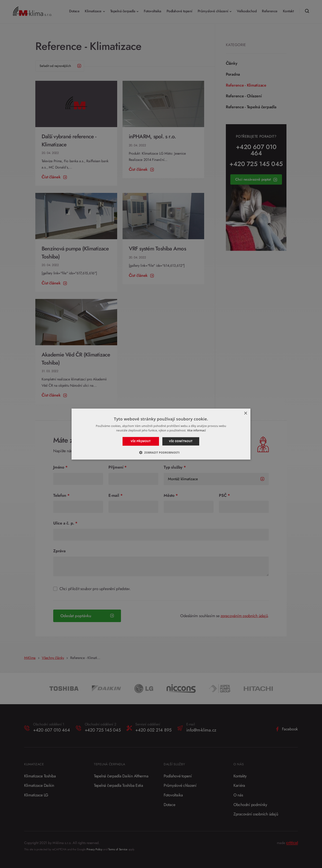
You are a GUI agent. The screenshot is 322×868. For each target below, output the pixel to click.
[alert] (161, 434)
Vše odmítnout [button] (181, 441)
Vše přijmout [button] (141, 441)
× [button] (245, 413)
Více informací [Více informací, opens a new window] (196, 430)
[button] (161, 452)
